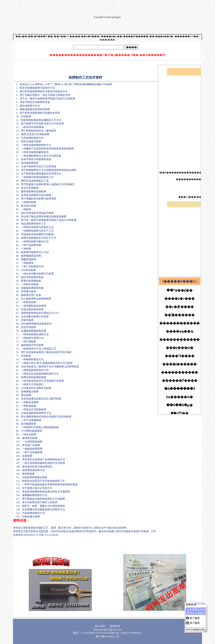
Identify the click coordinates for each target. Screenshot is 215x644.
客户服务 (195, 611)
